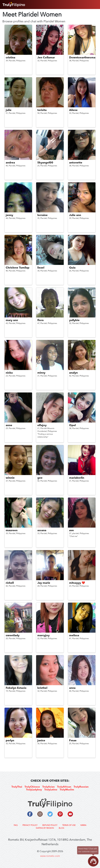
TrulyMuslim (67, 790)
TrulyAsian (48, 787)
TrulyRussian (81, 787)
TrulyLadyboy (34, 790)
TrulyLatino (51, 790)
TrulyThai (17, 787)
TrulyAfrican (64, 787)
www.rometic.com (50, 856)
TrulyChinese (32, 787)
